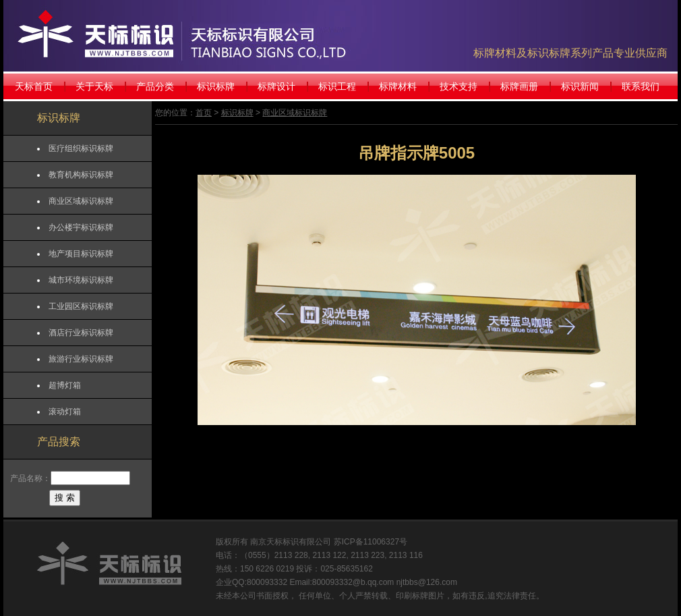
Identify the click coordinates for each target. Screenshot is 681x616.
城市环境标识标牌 (81, 280)
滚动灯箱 (65, 412)
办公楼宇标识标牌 (81, 227)
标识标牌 (216, 86)
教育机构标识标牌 (81, 175)
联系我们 (641, 86)
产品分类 (155, 86)
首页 (204, 113)
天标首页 (34, 86)
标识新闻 (580, 86)
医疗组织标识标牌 (81, 148)
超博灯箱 (65, 385)
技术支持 (458, 86)
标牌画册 (519, 86)
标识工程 (337, 86)
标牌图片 (428, 596)
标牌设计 (276, 86)
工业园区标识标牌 (81, 306)
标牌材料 (398, 86)
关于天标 (94, 86)
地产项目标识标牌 (81, 254)
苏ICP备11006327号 (371, 542)
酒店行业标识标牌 (81, 333)
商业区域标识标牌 (81, 201)
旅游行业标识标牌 (81, 359)
